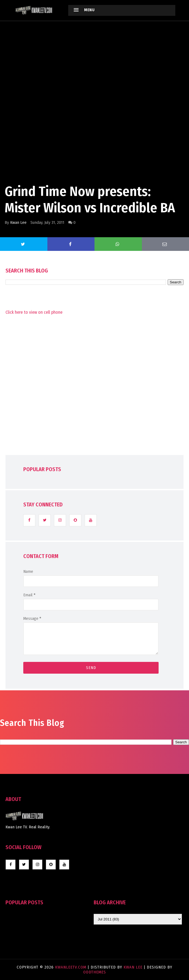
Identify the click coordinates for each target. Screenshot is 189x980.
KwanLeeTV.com (71, 967)
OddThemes (95, 972)
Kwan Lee (18, 222)
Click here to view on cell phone (34, 312)
